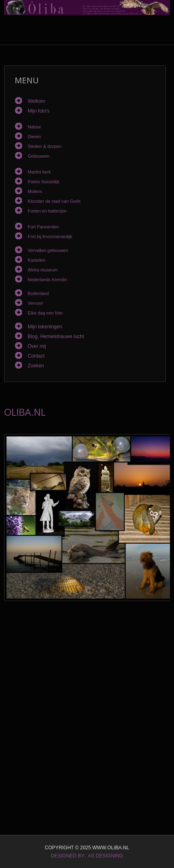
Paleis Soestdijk (44, 182)
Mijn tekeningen (45, 327)
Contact (36, 356)
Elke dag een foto (45, 313)
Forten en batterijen (47, 211)
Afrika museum (43, 270)
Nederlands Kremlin (47, 280)
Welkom (36, 101)
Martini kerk (39, 172)
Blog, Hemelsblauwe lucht (56, 336)
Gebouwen (39, 156)
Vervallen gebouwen (48, 250)
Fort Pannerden (43, 227)
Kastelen (36, 260)
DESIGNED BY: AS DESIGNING (87, 856)
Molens (35, 191)
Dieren (34, 137)
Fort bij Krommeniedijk (50, 237)
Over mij (37, 346)
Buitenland (38, 293)
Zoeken (36, 366)
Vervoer (35, 303)
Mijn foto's (39, 111)
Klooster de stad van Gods (54, 201)
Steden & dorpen (45, 146)
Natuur (34, 127)
